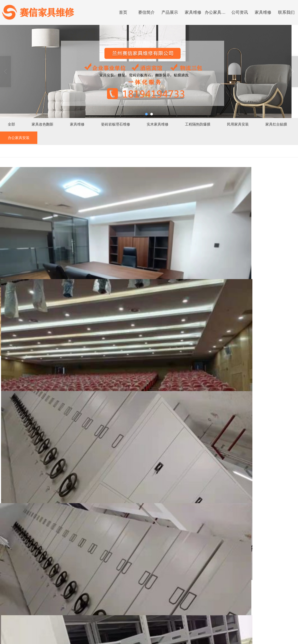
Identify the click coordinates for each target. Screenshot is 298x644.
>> (24, 625)
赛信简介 (146, 12)
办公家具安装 (216, 12)
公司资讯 (240, 12)
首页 (123, 12)
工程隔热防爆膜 (198, 124)
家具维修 (193, 12)
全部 (11, 124)
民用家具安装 (238, 124)
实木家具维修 (158, 124)
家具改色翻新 (42, 124)
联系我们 (286, 12)
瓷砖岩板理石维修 (116, 124)
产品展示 (170, 12)
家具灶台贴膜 (276, 124)
